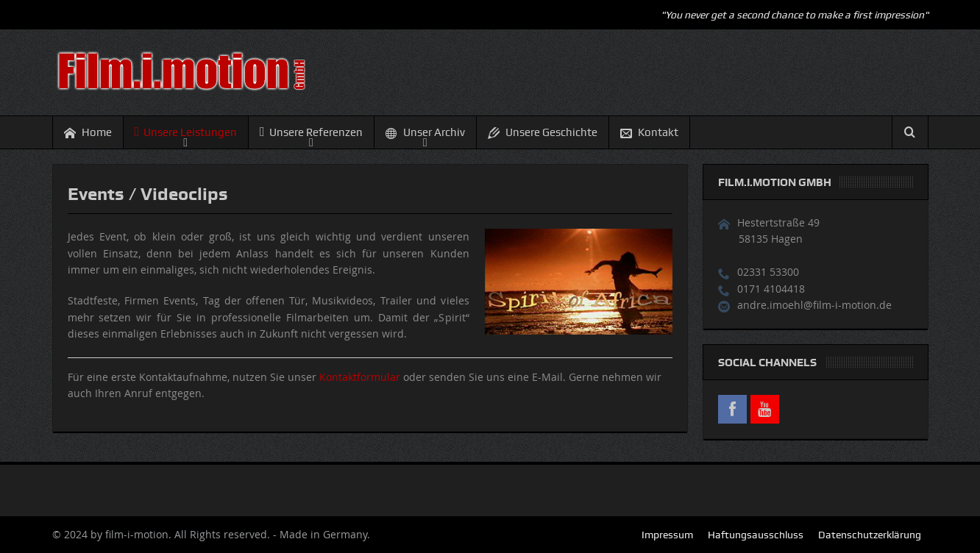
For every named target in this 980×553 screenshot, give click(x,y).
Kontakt (649, 133)
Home (88, 133)
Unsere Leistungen (186, 132)
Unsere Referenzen (311, 132)
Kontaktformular (360, 377)
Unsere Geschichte (543, 133)
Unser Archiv (425, 133)
